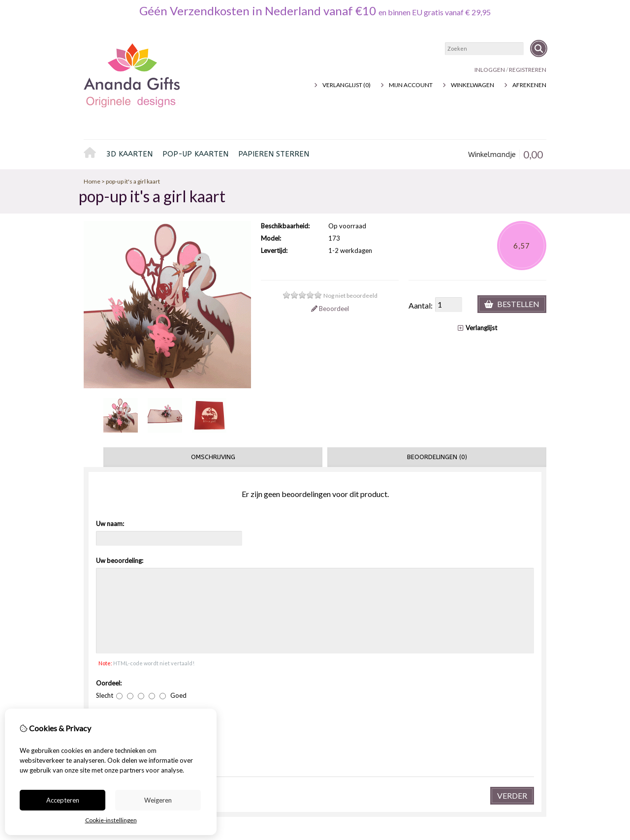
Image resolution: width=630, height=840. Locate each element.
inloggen (374, 697)
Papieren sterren (274, 154)
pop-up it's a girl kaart (133, 181)
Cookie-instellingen (111, 820)
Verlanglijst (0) (346, 85)
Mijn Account (411, 85)
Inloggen (490, 70)
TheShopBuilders (523, 779)
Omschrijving (213, 457)
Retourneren (498, 707)
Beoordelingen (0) (437, 457)
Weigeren (158, 800)
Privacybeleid (144, 697)
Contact (491, 697)
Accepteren (63, 800)
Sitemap (489, 717)
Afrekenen (529, 85)
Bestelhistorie (381, 707)
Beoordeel (330, 309)
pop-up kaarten (195, 154)
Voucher (255, 697)
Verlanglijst (477, 328)
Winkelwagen (472, 85)
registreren (528, 70)
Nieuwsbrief (378, 728)
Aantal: (421, 305)
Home (93, 155)
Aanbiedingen (262, 707)
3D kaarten (129, 154)
